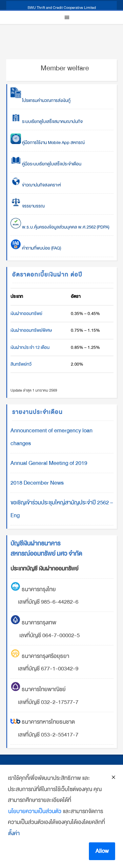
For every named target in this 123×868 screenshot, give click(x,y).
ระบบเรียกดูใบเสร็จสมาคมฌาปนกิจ (47, 121)
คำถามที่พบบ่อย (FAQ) (36, 248)
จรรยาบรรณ (28, 206)
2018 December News (37, 483)
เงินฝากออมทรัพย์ (26, 313)
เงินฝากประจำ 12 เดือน (30, 347)
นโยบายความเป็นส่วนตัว (35, 811)
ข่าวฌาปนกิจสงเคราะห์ (41, 185)
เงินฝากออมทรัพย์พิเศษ (31, 330)
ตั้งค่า (14, 833)
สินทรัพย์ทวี (21, 364)
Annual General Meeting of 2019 (49, 463)
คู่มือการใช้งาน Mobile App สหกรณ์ (48, 143)
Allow (102, 851)
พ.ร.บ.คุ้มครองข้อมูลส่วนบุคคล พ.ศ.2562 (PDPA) (60, 227)
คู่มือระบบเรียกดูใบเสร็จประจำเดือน (46, 164)
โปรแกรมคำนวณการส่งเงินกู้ (41, 100)
